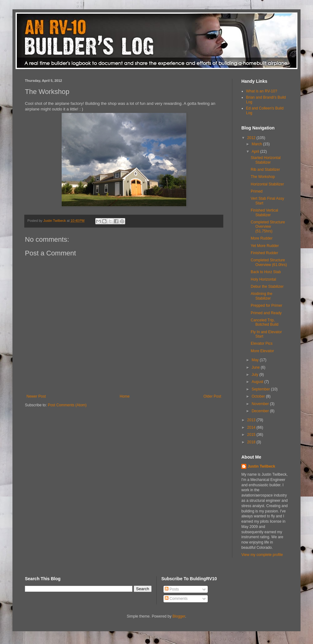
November (261, 404)
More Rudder (262, 238)
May (256, 360)
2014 (252, 427)
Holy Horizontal (263, 279)
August (258, 382)
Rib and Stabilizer (265, 170)
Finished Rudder (264, 253)
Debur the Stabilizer (267, 287)
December (261, 411)
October (259, 396)
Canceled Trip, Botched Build (265, 322)
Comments (176, 599)
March (257, 144)
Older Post (212, 396)
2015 (252, 435)
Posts (172, 589)
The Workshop (263, 177)
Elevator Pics (262, 343)
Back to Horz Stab (266, 272)
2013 (252, 420)
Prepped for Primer (266, 306)
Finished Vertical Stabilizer (264, 212)
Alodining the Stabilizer (261, 296)
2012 (252, 138)
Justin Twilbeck (261, 466)
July (256, 375)
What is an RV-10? (262, 91)
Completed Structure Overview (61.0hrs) (269, 262)
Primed (257, 191)
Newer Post (36, 396)
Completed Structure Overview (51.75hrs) (268, 227)
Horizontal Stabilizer (267, 184)
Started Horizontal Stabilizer (266, 160)
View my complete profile (262, 555)
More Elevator (262, 351)
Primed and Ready (266, 313)
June (256, 367)
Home (125, 396)
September (261, 389)
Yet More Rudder (265, 246)
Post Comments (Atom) (67, 405)
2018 (252, 442)
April (256, 152)
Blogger (179, 616)
